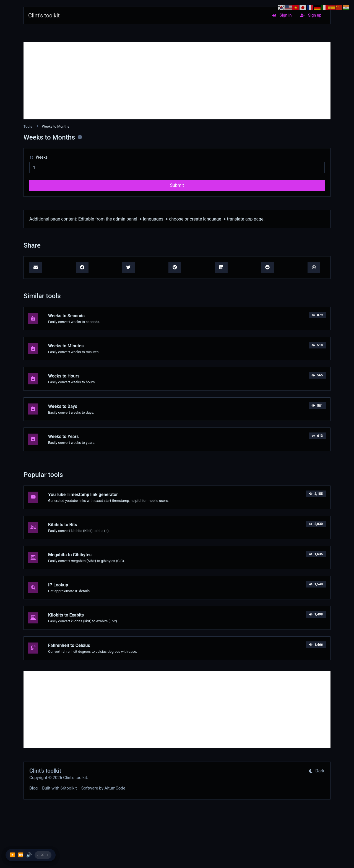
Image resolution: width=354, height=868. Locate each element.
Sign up (311, 15)
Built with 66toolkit (59, 788)
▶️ (12, 855)
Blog (33, 788)
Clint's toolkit (44, 15)
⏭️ (21, 855)
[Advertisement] (177, 81)
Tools (28, 126)
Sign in (282, 15)
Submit (177, 185)
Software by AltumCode (103, 788)
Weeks (38, 157)
